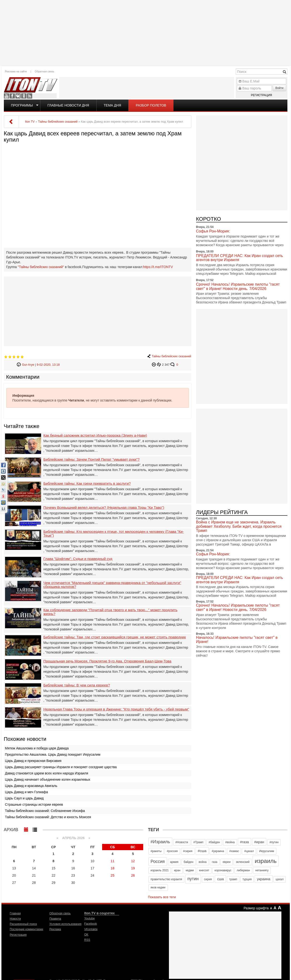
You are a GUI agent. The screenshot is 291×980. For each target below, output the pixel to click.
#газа (245, 842)
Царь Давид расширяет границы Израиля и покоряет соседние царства (61, 767)
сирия (208, 879)
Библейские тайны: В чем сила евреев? (77, 685)
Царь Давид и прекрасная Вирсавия (33, 761)
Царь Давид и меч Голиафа (27, 792)
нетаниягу (262, 870)
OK (24, 96)
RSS (30, 96)
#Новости (182, 842)
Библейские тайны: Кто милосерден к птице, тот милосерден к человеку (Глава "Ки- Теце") (114, 534)
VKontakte (18, 96)
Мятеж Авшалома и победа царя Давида (37, 748)
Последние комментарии (27, 929)
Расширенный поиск (23, 924)
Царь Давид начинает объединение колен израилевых (48, 779)
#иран (259, 842)
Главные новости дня (68, 105)
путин (193, 879)
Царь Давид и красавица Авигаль (31, 786)
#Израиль (160, 842)
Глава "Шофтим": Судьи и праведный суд (78, 559)
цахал (280, 879)
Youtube (6, 96)
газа (215, 862)
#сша (202, 851)
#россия (172, 851)
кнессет (204, 870)
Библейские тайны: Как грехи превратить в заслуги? (87, 484)
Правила (55, 919)
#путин (274, 842)
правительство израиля (166, 879)
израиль (266, 861)
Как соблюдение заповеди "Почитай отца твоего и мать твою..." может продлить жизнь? (111, 612)
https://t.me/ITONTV (158, 267)
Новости (15, 919)
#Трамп (198, 842)
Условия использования (65, 924)
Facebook (12, 96)
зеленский (243, 862)
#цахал (249, 851)
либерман (243, 870)
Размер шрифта (256, 908)
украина (264, 879)
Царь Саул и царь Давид (24, 798)
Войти (279, 88)
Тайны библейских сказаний (171, 356)
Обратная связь (45, 71)
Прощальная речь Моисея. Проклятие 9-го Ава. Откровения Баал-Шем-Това (108, 661)
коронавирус (223, 870)
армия (174, 862)
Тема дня (112, 105)
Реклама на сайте (16, 71)
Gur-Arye (28, 365)
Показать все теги (162, 897)
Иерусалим (266, 851)
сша (220, 879)
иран (177, 870)
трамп (233, 879)
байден (188, 862)
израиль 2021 (160, 870)
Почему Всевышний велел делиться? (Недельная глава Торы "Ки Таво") (104, 508)
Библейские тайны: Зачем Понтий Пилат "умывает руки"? (92, 459)
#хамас (234, 851)
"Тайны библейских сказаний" (41, 267)
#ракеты (156, 851)
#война (230, 842)
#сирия (188, 851)
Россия (158, 861)
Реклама (55, 929)
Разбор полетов (151, 105)
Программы (22, 105)
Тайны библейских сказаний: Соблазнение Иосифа (45, 811)
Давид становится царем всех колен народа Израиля (47, 773)
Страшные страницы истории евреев (34, 804)
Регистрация (261, 95)
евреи (226, 862)
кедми (190, 870)
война (203, 862)
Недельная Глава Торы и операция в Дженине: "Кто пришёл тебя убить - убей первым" (116, 709)
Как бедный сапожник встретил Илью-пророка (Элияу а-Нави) (95, 435)
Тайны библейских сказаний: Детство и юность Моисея (48, 817)
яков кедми (158, 887)
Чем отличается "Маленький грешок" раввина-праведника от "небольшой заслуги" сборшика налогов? (112, 585)
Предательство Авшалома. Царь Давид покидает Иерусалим (53, 754)
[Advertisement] (146, 32)
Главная (15, 913)
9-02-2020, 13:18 (48, 365)
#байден (214, 842)
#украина (218, 851)
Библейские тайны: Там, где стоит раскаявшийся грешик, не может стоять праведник (115, 637)
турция (247, 879)
